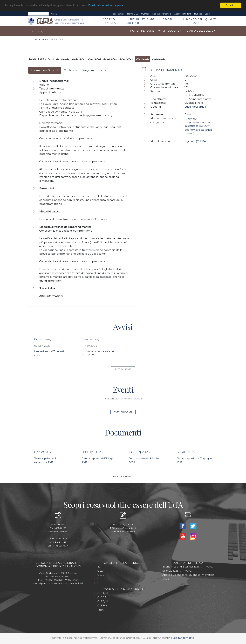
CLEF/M (102, 605)
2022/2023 (110, 59)
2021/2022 (94, 59)
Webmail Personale (162, 14)
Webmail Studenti (183, 14)
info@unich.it (126, 524)
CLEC (101, 575)
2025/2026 (159, 59)
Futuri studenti (132, 21)
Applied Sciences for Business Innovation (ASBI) (188, 577)
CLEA (101, 571)
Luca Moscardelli (195, 107)
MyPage (145, 14)
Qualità (211, 19)
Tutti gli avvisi (123, 369)
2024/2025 (142, 59)
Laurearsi (165, 19)
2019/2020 (63, 59)
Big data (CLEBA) (196, 141)
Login (208, 14)
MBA (101, 610)
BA (99, 567)
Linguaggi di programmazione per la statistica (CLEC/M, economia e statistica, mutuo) (199, 126)
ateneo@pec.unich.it (126, 528)
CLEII (101, 583)
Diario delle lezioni (201, 31)
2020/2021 (79, 59)
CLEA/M (103, 593)
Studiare (148, 19)
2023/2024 (126, 59)
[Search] (38, 14)
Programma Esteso (95, 70)
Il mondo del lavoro (193, 21)
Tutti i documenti (123, 477)
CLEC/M (103, 601)
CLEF (101, 579)
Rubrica (198, 14)
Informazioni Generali (45, 70)
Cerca (54, 14)
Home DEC (133, 14)
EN (215, 14)
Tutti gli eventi (123, 412)
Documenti (176, 31)
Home (134, 31)
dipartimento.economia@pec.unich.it (61, 583)
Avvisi (161, 31)
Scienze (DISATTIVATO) (177, 571)
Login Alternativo (184, 638)
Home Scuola (118, 14)
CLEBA (102, 597)
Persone (148, 31)
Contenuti (70, 70)
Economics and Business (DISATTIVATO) (188, 567)
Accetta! (231, 5)
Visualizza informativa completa (113, 6)
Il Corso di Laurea (108, 21)
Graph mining (43, 339)
